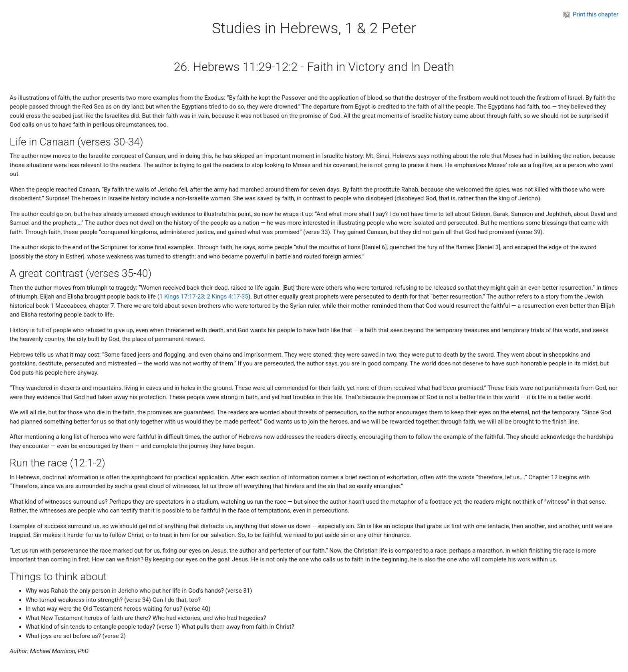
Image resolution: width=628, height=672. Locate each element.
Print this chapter (591, 14)
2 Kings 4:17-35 (228, 297)
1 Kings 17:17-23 (182, 297)
